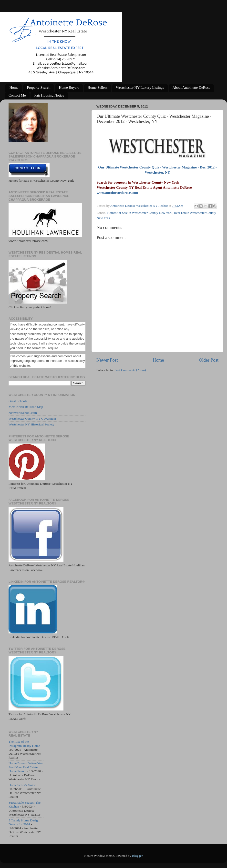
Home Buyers (69, 88)
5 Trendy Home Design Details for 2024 (24, 822)
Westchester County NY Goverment (32, 419)
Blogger (137, 856)
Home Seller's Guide (22, 785)
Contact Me (17, 95)
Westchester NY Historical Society (31, 424)
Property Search (39, 88)
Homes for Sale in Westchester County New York (140, 213)
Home (14, 88)
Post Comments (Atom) (130, 370)
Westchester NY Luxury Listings (140, 88)
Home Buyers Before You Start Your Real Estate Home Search (26, 767)
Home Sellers (98, 88)
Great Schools (18, 401)
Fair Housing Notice (49, 95)
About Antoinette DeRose (191, 88)
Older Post (209, 360)
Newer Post (107, 360)
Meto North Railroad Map (26, 407)
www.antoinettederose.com (117, 193)
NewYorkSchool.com (23, 413)
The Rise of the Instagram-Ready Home (24, 744)
